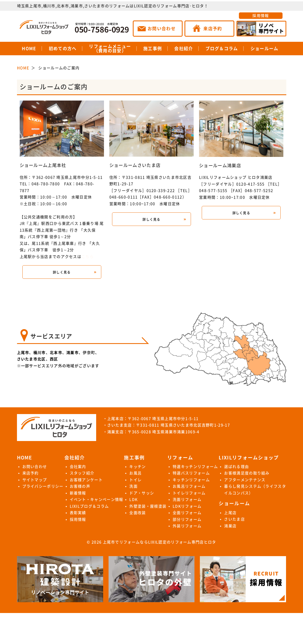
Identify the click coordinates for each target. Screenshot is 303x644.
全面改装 (137, 513)
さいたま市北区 (31, 359)
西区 (54, 359)
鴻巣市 (72, 353)
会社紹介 (184, 49)
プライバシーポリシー (43, 486)
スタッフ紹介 (82, 473)
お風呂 (135, 473)
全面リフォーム (187, 513)
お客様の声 (80, 486)
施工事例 (153, 49)
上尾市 (23, 353)
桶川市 (40, 353)
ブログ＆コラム (222, 49)
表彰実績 (78, 513)
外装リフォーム (187, 526)
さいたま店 (234, 519)
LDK (133, 500)
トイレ (135, 480)
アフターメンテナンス (245, 480)
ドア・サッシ (142, 493)
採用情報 (261, 16)
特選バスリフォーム (191, 473)
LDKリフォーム (187, 506)
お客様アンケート (86, 480)
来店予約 (31, 473)
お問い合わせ (35, 467)
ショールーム (264, 49)
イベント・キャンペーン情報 (97, 500)
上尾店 (230, 513)
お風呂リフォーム (189, 486)
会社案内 (78, 467)
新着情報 (78, 493)
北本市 (56, 353)
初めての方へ (63, 49)
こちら (88, 257)
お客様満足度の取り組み (247, 473)
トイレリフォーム (189, 493)
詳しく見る (62, 272)
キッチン (137, 467)
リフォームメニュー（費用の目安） (110, 49)
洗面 (133, 486)
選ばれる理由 (236, 467)
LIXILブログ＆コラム (89, 506)
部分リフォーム (187, 519)
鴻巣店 (230, 526)
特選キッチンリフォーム (195, 467)
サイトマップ (35, 480)
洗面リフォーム (187, 500)
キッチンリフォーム (191, 480)
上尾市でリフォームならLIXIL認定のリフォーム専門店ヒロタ (160, 542)
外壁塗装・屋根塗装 (148, 506)
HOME (29, 49)
